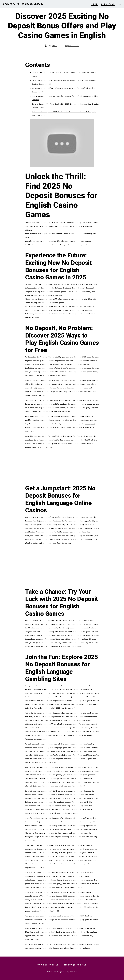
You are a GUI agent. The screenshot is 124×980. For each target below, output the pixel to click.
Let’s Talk (108, 4)
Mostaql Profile (75, 965)
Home (94, 4)
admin (54, 46)
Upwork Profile (48, 965)
